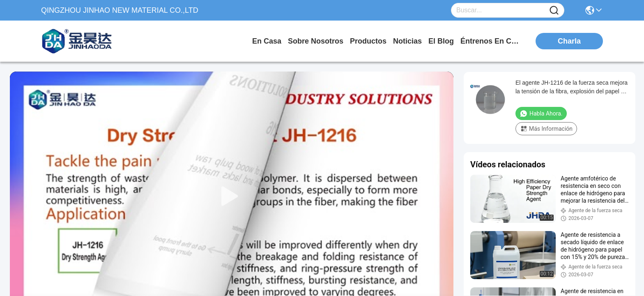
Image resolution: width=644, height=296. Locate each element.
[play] (232, 197)
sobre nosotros (316, 41)
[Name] (554, 10)
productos (368, 41)
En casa (267, 41)
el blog (441, 41)
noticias (407, 41)
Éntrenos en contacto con (491, 41)
